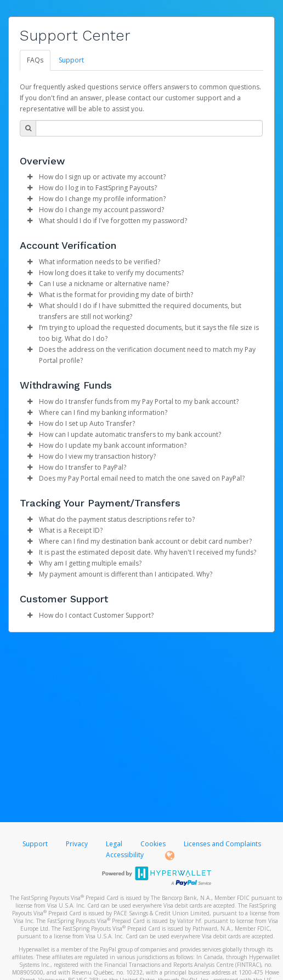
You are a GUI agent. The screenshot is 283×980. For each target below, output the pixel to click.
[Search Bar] (149, 128)
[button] (30, 177)
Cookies (153, 844)
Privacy (77, 844)
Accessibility (125, 855)
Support (71, 60)
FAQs (35, 60)
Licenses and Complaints (222, 844)
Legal (114, 844)
